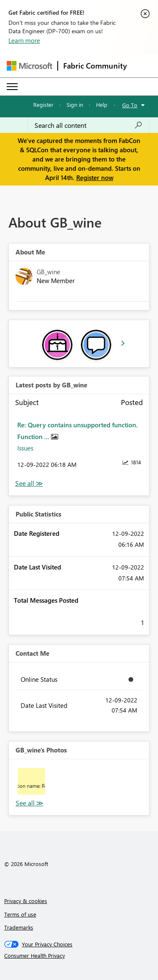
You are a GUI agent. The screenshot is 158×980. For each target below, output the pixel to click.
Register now (95, 177)
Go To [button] (130, 105)
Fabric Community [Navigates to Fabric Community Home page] (95, 66)
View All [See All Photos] (29, 803)
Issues (25, 448)
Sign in (75, 105)
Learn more (24, 40)
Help (102, 105)
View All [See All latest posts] (29, 483)
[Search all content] (88, 125)
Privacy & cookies (26, 901)
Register (43, 105)
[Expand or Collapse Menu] (12, 87)
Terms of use (20, 914)
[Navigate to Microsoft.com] (29, 66)
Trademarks (19, 927)
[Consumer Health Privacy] (79, 956)
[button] (31, 782)
